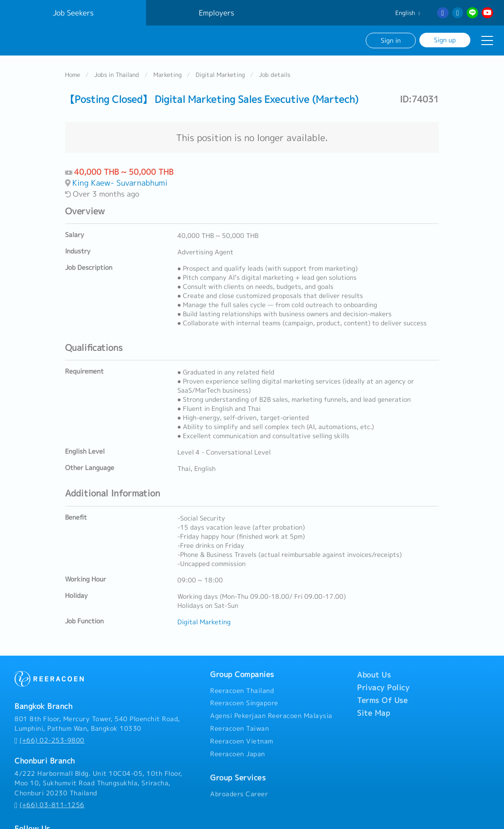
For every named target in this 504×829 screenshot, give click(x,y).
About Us (374, 675)
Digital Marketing (220, 75)
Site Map (373, 713)
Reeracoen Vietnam (242, 741)
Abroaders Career (239, 794)
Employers (217, 13)
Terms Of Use (382, 700)
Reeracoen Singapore (244, 703)
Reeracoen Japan (238, 754)
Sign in (391, 40)
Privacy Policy (383, 687)
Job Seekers (73, 13)
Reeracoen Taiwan (239, 728)
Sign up (445, 40)
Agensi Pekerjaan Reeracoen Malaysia (271, 716)
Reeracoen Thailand (242, 691)
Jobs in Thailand (117, 75)
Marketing (167, 75)
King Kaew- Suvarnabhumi (120, 183)
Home (73, 75)
